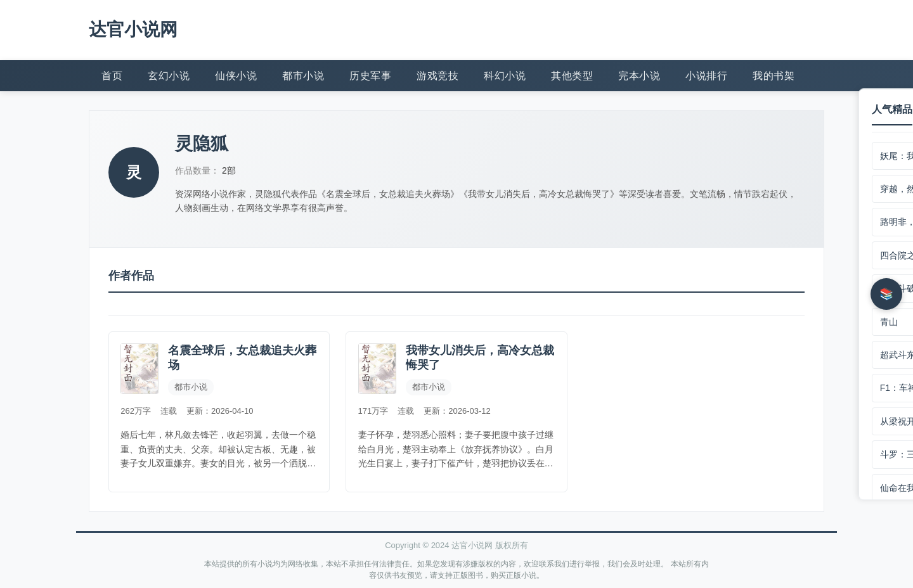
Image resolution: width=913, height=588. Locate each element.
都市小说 (303, 74)
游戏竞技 (437, 74)
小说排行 (706, 74)
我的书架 (774, 74)
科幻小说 (505, 74)
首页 (112, 74)
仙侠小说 (236, 74)
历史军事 (370, 74)
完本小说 (639, 74)
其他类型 (572, 74)
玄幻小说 (169, 74)
